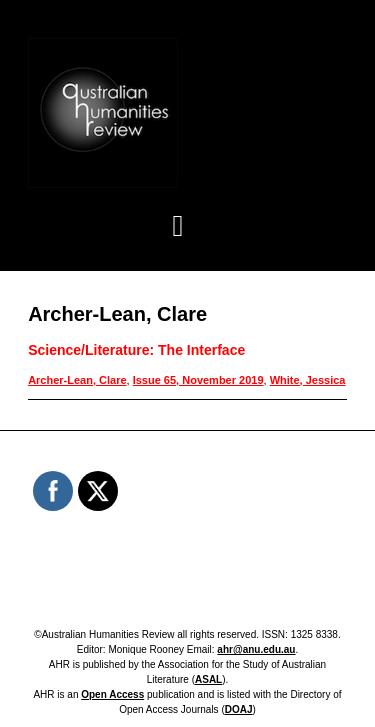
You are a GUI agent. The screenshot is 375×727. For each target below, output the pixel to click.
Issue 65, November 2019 (198, 380)
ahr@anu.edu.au (256, 649)
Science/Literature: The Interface (136, 350)
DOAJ (239, 709)
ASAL (208, 679)
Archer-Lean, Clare (77, 380)
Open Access (112, 694)
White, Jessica (308, 380)
